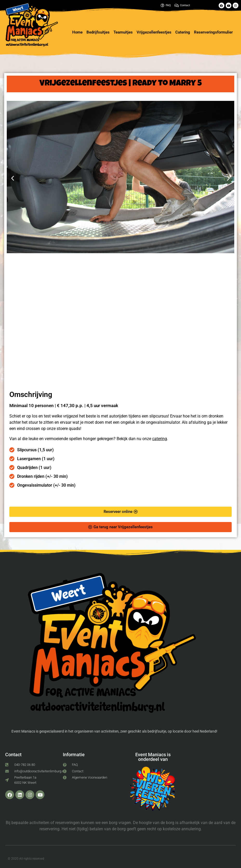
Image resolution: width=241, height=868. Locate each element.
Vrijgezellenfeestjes (154, 32)
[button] (13, 178)
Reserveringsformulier (213, 32)
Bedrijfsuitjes (98, 32)
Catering (183, 32)
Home (77, 32)
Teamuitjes (123, 32)
